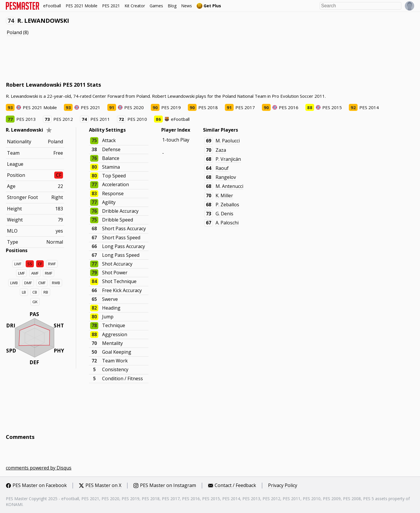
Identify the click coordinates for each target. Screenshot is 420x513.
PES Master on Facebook (40, 486)
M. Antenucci (229, 186)
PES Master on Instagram (168, 486)
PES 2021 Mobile (82, 6)
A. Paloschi (227, 223)
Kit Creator (135, 6)
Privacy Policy (283, 486)
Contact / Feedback (235, 486)
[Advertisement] (112, 59)
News (187, 6)
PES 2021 (111, 6)
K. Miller (224, 196)
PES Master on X (103, 486)
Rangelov (226, 177)
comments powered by (39, 468)
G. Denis (224, 214)
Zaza (221, 150)
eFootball (52, 6)
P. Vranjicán (228, 159)
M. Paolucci (228, 141)
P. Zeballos (227, 205)
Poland (14, 32)
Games (156, 6)
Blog (172, 6)
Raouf (222, 168)
